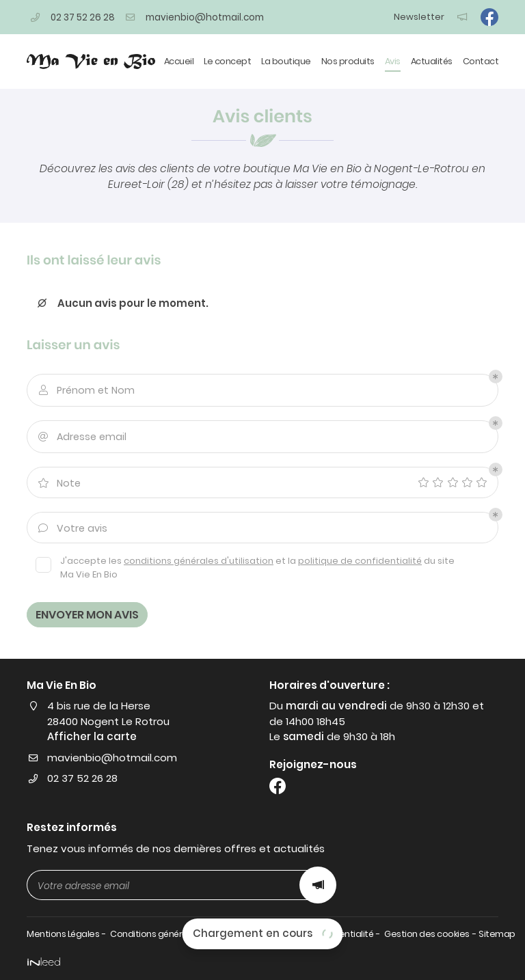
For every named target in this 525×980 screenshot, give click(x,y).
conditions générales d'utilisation (199, 561)
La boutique (286, 61)
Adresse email (81, 437)
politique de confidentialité (360, 561)
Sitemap (497, 934)
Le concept (227, 61)
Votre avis (72, 529)
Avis (393, 61)
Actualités (432, 61)
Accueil (179, 61)
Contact (481, 61)
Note (58, 484)
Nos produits (348, 61)
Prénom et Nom (85, 391)
